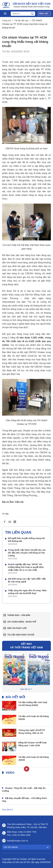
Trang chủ (7, 20)
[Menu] (5, 13)
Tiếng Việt (44, 14)
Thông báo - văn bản (19, 615)
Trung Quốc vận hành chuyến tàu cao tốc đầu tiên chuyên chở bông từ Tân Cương (27, 553)
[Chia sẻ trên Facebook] (5, 522)
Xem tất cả (25, 689)
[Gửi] (32, 14)
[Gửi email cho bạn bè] (10, 522)
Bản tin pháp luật (17, 628)
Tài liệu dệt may (21, 20)
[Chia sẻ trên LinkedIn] (15, 522)
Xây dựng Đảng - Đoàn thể (22, 622)
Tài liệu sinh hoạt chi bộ (21, 635)
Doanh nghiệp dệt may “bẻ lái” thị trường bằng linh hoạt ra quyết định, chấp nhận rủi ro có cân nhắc (26, 567)
